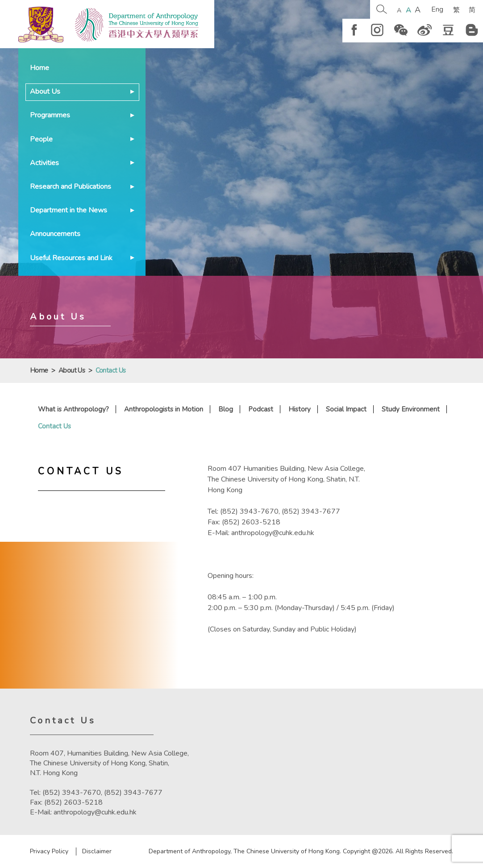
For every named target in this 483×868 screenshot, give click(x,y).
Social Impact (346, 409)
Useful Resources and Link (71, 258)
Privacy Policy (49, 851)
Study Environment (411, 409)
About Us (45, 91)
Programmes (50, 115)
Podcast (261, 409)
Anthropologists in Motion (164, 409)
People (41, 139)
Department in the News (69, 210)
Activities (44, 163)
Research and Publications (71, 187)
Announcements (55, 234)
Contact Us (54, 426)
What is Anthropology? (73, 409)
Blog (226, 409)
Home (40, 68)
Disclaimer (97, 851)
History (300, 409)
